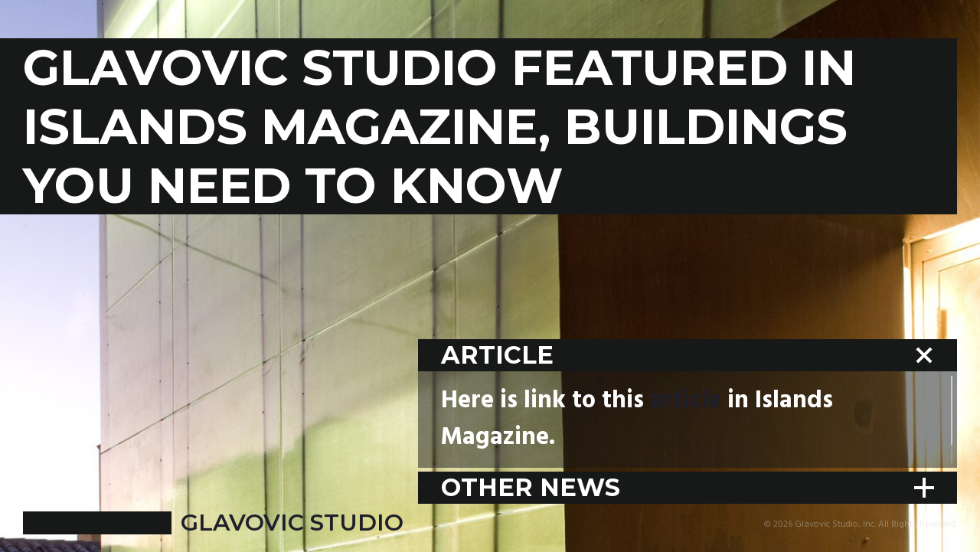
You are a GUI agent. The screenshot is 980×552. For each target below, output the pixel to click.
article (686, 401)
